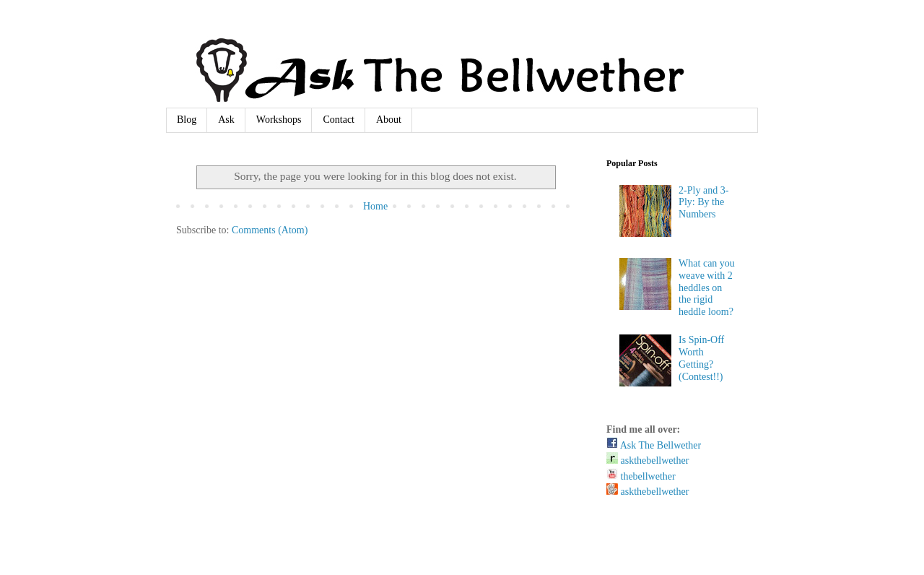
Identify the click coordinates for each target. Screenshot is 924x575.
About (389, 120)
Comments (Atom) (270, 230)
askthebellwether (648, 461)
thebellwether (641, 476)
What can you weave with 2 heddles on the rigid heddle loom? (707, 287)
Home (375, 206)
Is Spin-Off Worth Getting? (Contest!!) (701, 358)
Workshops (279, 120)
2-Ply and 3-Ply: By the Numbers (703, 203)
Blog (187, 120)
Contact (339, 120)
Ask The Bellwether (654, 445)
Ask (226, 120)
